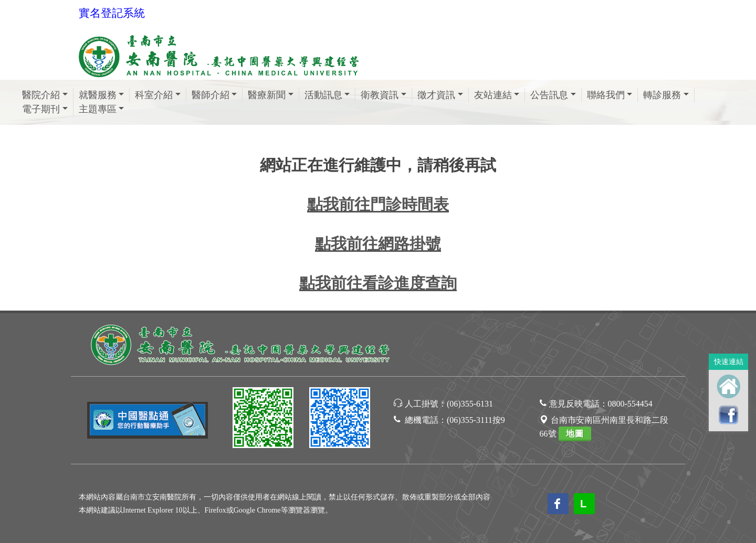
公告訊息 (549, 95)
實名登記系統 (112, 13)
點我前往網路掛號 (378, 244)
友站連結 (493, 95)
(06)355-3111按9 (476, 420)
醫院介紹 (41, 95)
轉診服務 (662, 95)
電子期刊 (41, 109)
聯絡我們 (606, 95)
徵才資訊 (436, 95)
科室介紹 (154, 95)
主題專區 (98, 109)
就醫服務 (98, 95)
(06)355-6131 (470, 404)
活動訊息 (323, 95)
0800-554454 (630, 404)
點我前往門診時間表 (378, 204)
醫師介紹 (211, 95)
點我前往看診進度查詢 (378, 283)
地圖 (575, 434)
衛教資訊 (380, 95)
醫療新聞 (267, 95)
